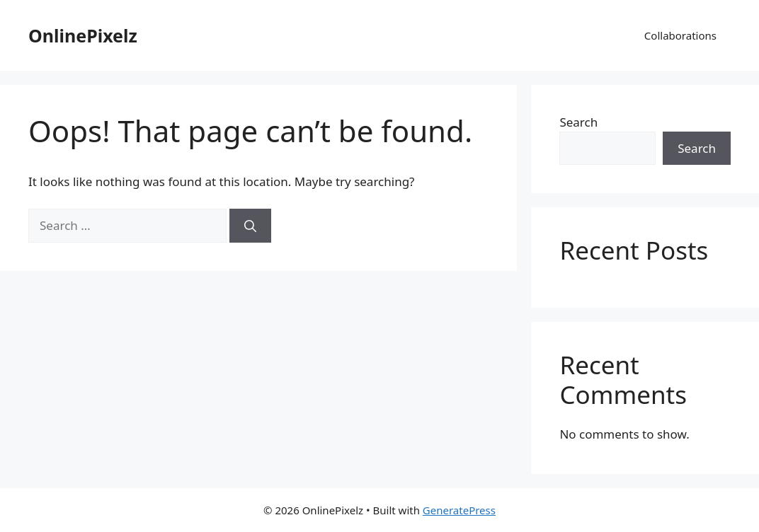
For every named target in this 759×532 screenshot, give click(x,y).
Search (578, 122)
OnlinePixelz (83, 35)
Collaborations (680, 35)
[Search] (250, 226)
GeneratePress (459, 510)
